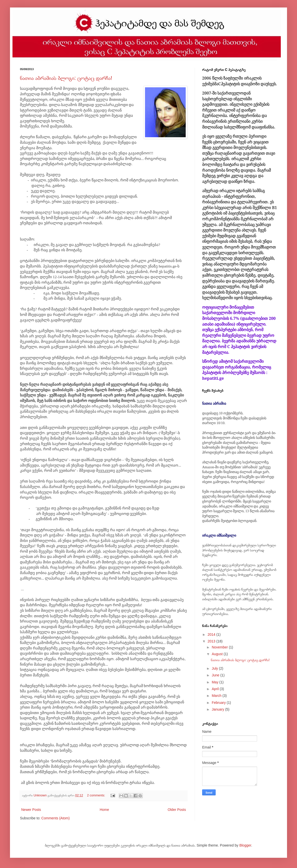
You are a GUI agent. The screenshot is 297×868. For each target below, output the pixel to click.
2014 (212, 634)
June (216, 675)
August (218, 654)
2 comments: (97, 795)
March (217, 696)
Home (104, 810)
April (216, 689)
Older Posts (177, 810)
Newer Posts (31, 810)
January (218, 709)
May (215, 682)
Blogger (245, 845)
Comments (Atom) (56, 818)
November (220, 647)
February (219, 703)
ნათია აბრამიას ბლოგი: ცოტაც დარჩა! (66, 78)
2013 (212, 641)
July (215, 668)
